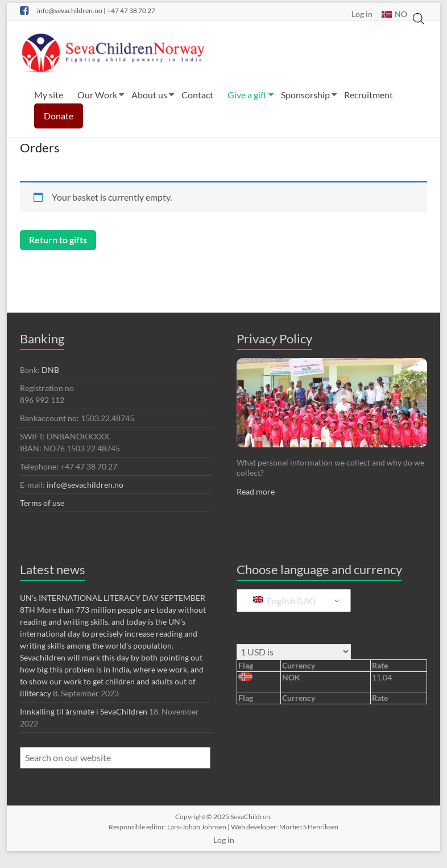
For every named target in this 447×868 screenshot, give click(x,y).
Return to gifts (58, 240)
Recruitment (369, 95)
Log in (362, 13)
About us (149, 95)
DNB (50, 370)
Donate (59, 116)
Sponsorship (305, 95)
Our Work (97, 95)
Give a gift (247, 95)
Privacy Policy (274, 339)
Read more (256, 491)
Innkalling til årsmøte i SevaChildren (84, 711)
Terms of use (42, 503)
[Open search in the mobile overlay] (419, 12)
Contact (197, 95)
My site (49, 95)
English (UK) (284, 601)
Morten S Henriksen (309, 827)
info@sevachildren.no (86, 485)
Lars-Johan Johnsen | (199, 827)
